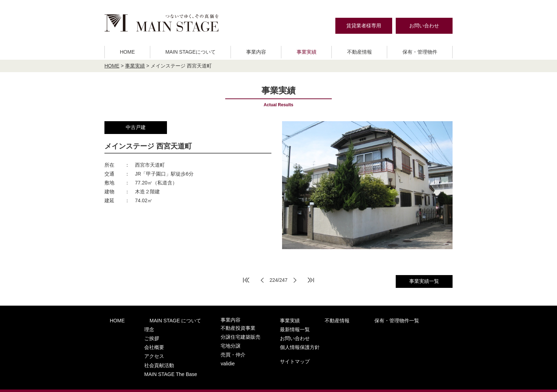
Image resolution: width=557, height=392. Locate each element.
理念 (138, 327)
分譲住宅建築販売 (218, 334)
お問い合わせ (424, 26)
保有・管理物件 (420, 52)
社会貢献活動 (147, 355)
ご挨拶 (140, 334)
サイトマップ (398, 348)
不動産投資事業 (215, 327)
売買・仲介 (211, 348)
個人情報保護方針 (402, 335)
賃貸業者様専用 (364, 26)
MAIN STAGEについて (190, 52)
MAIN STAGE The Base (158, 362)
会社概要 (143, 341)
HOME (127, 52)
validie (206, 355)
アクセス (143, 348)
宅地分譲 (209, 341)
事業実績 (307, 52)
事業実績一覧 (424, 281)
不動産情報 (359, 52)
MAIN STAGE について (159, 320)
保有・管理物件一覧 (346, 320)
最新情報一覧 (398, 320)
